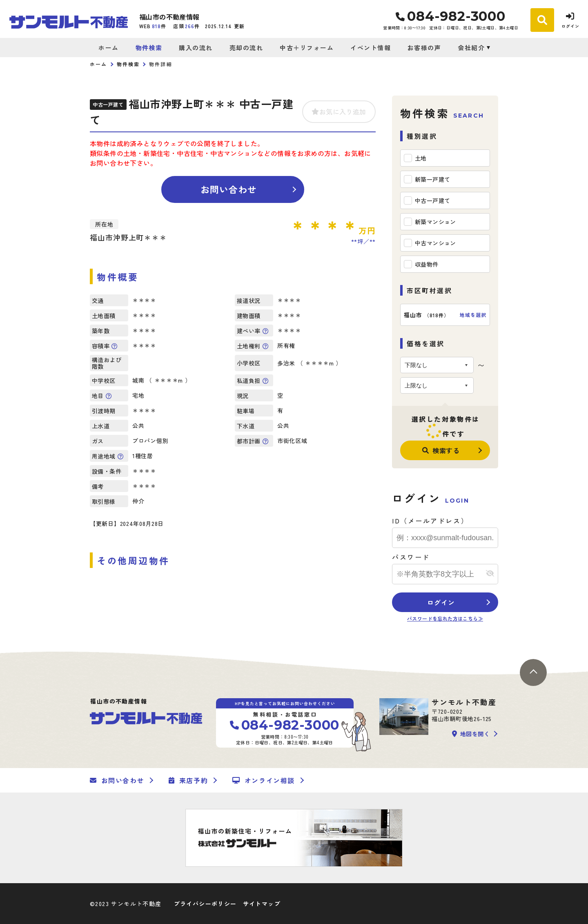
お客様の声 (424, 48)
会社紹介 (471, 48)
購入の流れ (196, 48)
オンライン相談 (264, 780)
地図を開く (471, 734)
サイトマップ (262, 904)
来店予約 (188, 780)
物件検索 (149, 48)
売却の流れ (246, 48)
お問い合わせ (229, 189)
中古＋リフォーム (307, 48)
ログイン (441, 602)
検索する (441, 450)
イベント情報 (371, 48)
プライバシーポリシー (205, 904)
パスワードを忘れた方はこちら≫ (445, 618)
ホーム (109, 48)
